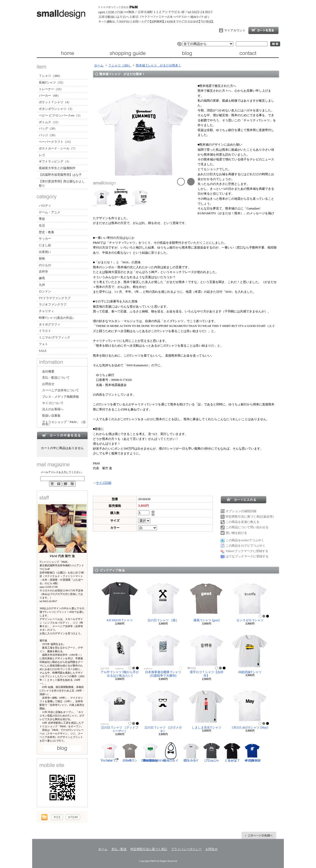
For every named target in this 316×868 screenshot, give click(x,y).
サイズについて (53, 403)
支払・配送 (119, 849)
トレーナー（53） (51, 89)
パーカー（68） (50, 96)
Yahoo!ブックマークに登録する (247, 551)
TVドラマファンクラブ (55, 298)
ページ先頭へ (259, 835)
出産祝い (45, 252)
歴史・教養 (46, 232)
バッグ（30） (48, 128)
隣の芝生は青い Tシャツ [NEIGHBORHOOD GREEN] (154, 752)
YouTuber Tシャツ (110, 752)
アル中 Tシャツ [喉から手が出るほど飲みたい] (120, 654)
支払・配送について (127, 53)
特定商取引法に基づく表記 (149, 849)
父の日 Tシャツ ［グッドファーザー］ (120, 710)
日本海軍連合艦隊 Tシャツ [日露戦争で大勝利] (163, 654)
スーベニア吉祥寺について (60, 390)
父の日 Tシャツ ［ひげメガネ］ (163, 710)
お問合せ (249, 53)
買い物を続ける (236, 533)
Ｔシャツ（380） (50, 76)
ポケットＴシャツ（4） (55, 102)
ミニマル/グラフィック (54, 337)
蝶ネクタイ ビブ (171, 752)
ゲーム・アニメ (50, 212)
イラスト (45, 331)
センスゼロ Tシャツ (250, 601)
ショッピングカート (263, 30)
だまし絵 (45, 245)
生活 (42, 226)
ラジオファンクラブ (53, 304)
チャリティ (46, 311)
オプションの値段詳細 (241, 511)
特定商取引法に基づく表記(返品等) (250, 517)
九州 (42, 285)
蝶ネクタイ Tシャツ (191, 752)
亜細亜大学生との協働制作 (57, 168)
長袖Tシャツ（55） (52, 83)
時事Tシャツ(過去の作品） (57, 318)
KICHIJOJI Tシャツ (120, 601)
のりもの (45, 265)
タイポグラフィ (50, 324)
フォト (43, 344)
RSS (57, 817)
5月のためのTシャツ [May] (250, 708)
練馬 (42, 278)
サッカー (45, 239)
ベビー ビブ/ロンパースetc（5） (60, 115)
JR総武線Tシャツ (250, 653)
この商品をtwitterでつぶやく (245, 540)
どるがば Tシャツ (232, 752)
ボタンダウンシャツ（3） (56, 109)
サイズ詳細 (104, 483)
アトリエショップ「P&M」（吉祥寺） (64, 423)
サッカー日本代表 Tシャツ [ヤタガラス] (252, 752)
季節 (42, 219)
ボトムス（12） (50, 122)
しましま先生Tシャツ (206, 708)
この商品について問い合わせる (247, 527)
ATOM (73, 817)
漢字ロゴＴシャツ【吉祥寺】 (206, 654)
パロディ (45, 206)
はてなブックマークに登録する (247, 556)
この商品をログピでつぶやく (246, 546)
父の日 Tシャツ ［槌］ (163, 601)
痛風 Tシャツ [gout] (206, 601)
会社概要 (48, 371)
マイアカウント (235, 30)
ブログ (188, 53)
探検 (42, 259)
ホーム (67, 53)
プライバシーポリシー (186, 849)
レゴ (42, 155)
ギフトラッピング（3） (55, 161)
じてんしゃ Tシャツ (212, 752)
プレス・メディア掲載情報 (60, 397)
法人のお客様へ (53, 409)
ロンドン (45, 291)
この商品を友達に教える (242, 522)
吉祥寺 (43, 272)
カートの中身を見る (62, 435)
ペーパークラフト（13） (56, 142)
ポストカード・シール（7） (58, 148)
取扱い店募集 (51, 416)
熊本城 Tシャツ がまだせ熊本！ (159, 65)
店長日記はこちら (62, 748)
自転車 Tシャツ (130, 752)
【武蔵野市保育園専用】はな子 (60, 175)
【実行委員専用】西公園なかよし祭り (62, 184)
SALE (43, 351)
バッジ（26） (48, 135)
